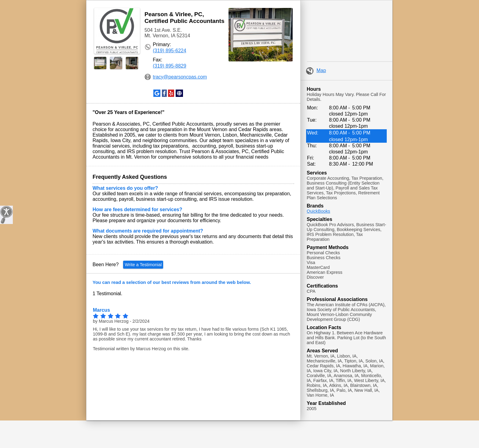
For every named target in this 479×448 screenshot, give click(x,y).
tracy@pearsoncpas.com (180, 77)
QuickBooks (318, 211)
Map (316, 70)
